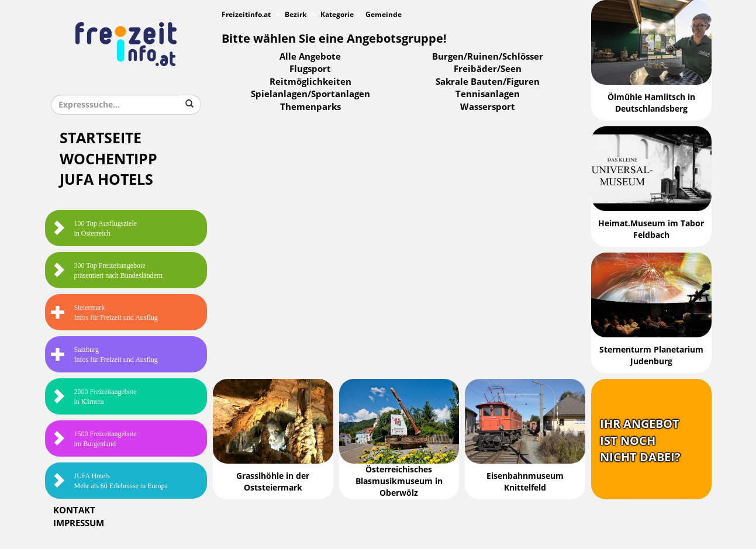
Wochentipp (108, 159)
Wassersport (488, 107)
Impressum (79, 523)
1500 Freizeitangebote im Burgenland (94, 439)
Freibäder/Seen (488, 69)
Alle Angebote (310, 57)
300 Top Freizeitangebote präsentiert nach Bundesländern (107, 270)
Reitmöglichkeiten (310, 82)
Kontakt (74, 510)
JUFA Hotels (106, 180)
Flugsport (310, 69)
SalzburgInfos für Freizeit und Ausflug (104, 355)
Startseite (101, 138)
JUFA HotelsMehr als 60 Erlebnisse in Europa (109, 481)
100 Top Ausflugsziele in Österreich (94, 228)
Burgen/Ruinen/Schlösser (488, 57)
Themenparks (310, 107)
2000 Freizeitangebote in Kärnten (94, 397)
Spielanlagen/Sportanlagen (310, 94)
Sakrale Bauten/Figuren (488, 82)
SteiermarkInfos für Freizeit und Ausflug (104, 313)
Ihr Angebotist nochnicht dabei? (640, 441)
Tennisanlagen (488, 94)
